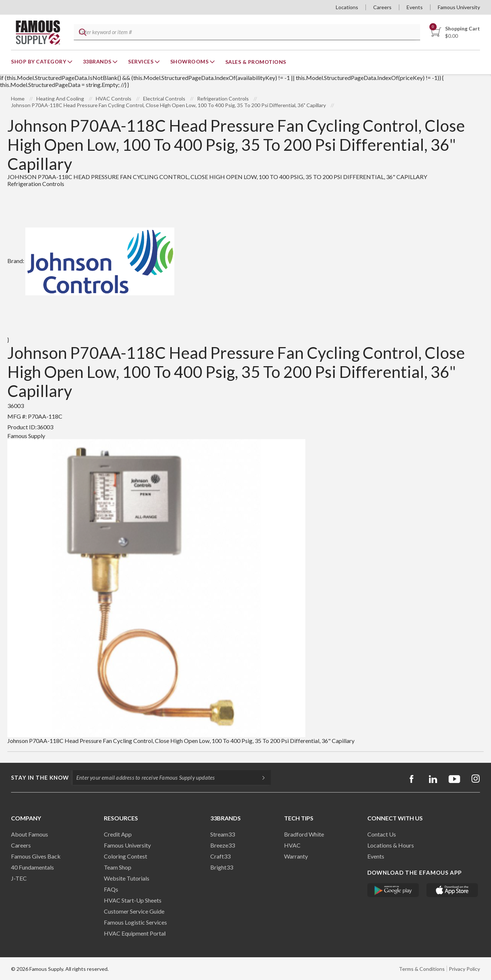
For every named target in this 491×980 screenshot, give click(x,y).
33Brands (98, 61)
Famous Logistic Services (135, 922)
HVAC (292, 845)
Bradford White (304, 834)
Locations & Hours (391, 845)
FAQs (111, 889)
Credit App (118, 834)
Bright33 (222, 867)
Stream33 (223, 834)
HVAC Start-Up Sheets (133, 900)
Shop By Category (39, 61)
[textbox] (246, 32)
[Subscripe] (260, 777)
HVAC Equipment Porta (134, 933)
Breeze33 (223, 845)
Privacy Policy (464, 969)
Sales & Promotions (256, 62)
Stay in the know (40, 777)
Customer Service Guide (134, 911)
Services (141, 61)
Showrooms (190, 61)
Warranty (296, 856)
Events (415, 7)
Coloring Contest (126, 856)
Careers (382, 7)
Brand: (91, 261)
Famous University (459, 7)
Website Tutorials (127, 878)
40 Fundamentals (32, 867)
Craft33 (220, 856)
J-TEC (19, 878)
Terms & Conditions (422, 969)
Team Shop (118, 867)
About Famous (30, 834)
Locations (347, 7)
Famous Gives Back (36, 856)
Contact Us (382, 834)
